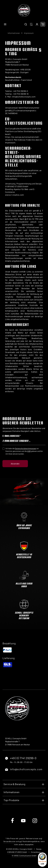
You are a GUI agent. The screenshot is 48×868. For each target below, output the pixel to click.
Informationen (12, 792)
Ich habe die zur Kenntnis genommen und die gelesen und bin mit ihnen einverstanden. (24, 451)
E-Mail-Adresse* (12, 436)
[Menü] (5, 24)
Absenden (15, 464)
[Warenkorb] (43, 24)
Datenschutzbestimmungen (26, 448)
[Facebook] (13, 823)
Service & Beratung (14, 784)
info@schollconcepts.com (26, 769)
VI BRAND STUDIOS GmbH (17, 852)
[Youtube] (23, 823)
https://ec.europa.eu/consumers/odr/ (22, 137)
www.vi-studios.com (15, 195)
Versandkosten (9, 841)
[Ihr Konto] (37, 24)
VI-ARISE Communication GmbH (24, 856)
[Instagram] (35, 823)
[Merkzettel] (31, 24)
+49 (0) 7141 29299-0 (23, 758)
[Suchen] (26, 24)
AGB (29, 451)
